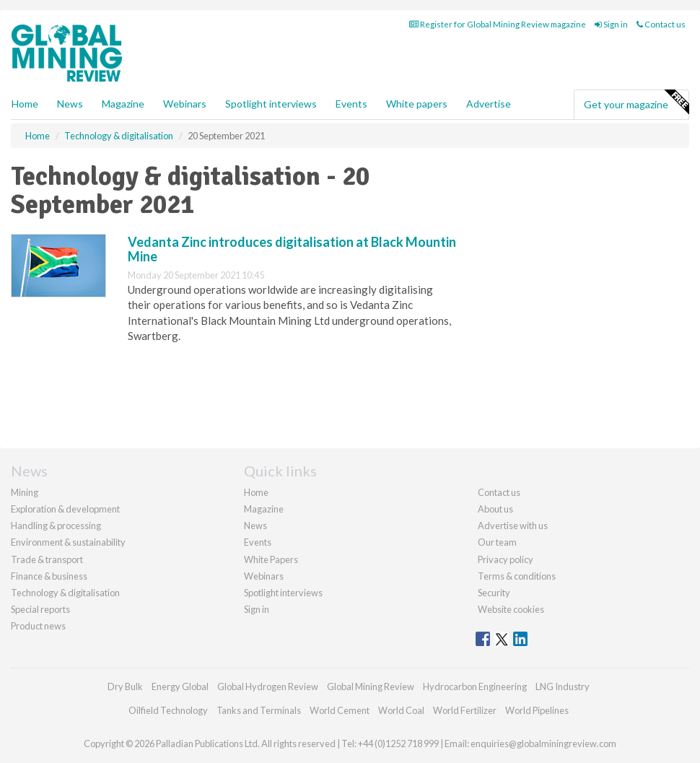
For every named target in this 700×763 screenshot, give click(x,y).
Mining (25, 492)
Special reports (40, 609)
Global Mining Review (371, 686)
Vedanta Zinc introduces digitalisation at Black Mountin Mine (292, 249)
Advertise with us (513, 526)
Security (494, 593)
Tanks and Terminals (259, 710)
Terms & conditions (517, 576)
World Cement (340, 710)
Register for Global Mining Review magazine (498, 24)
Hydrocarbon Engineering (475, 686)
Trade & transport (47, 559)
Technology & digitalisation (65, 593)
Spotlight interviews (271, 104)
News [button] (70, 104)
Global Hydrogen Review (268, 686)
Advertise (489, 104)
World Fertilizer (465, 710)
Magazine (123, 104)
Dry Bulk (125, 686)
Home (25, 104)
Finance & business (49, 576)
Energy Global (180, 686)
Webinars (185, 104)
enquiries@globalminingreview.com (543, 744)
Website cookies (511, 609)
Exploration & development (65, 509)
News (255, 526)
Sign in (611, 24)
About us (495, 509)
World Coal (401, 710)
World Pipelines (537, 710)
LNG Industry (563, 686)
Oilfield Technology (168, 710)
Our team (497, 542)
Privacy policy (506, 559)
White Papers (271, 559)
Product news (38, 626)
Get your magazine (636, 103)
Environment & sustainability (68, 542)
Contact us (661, 24)
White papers (417, 104)
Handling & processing (56, 526)
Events (351, 104)
